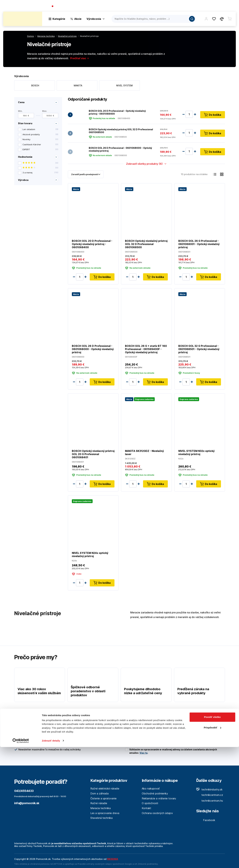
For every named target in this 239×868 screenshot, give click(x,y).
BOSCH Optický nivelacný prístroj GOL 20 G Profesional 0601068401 (93, 454)
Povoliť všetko (212, 838)
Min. (20, 111)
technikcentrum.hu (210, 801)
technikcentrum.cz (210, 795)
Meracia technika (101, 808)
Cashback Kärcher (40, 144)
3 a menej (40, 173)
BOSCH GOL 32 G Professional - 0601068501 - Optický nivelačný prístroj (199, 349)
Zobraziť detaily (51, 862)
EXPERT (40, 150)
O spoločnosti (190, 6)
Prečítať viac (80, 58)
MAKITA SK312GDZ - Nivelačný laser (144, 453)
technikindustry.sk (209, 789)
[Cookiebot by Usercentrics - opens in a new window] (21, 862)
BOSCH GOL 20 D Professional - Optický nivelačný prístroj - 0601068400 (117, 112)
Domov (31, 36)
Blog (205, 6)
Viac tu (144, 753)
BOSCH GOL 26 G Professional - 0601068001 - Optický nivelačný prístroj (199, 244)
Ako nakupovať (151, 789)
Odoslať (213, 739)
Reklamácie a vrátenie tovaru (159, 798)
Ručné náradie (99, 803)
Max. (45, 111)
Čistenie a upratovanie (103, 798)
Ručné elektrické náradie (105, 789)
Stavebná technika (101, 818)
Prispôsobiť (212, 849)
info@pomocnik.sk (27, 803)
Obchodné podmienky (155, 793)
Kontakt (231, 6)
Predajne (217, 6)
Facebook (206, 820)
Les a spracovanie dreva (105, 813)
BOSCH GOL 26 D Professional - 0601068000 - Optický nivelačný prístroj (120, 149)
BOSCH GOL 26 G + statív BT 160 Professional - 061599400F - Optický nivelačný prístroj (146, 349)
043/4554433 (63, 6)
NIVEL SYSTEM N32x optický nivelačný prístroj (196, 453)
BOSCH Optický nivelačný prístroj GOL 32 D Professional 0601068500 (121, 131)
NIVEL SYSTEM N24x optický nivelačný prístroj (90, 555)
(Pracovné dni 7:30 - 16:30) (88, 6)
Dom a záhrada (99, 793)
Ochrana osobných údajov (157, 813)
